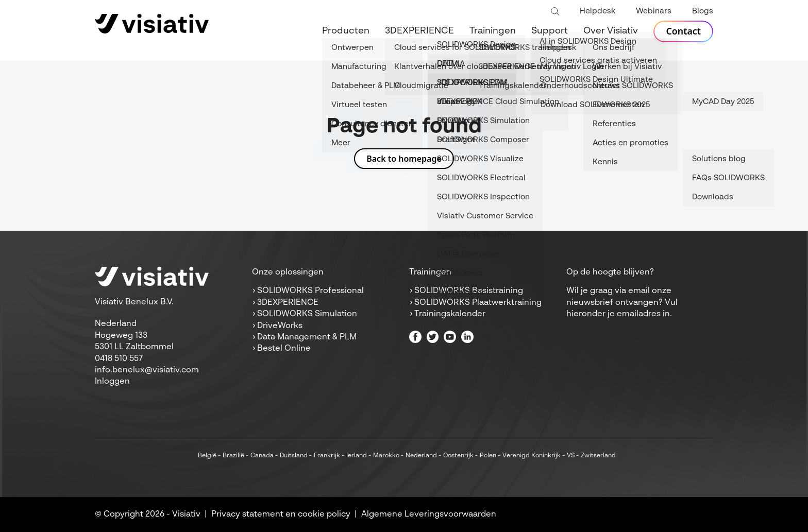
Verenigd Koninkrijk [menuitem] (532, 456)
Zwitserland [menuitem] (598, 456)
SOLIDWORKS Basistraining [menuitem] (469, 291)
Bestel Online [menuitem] (284, 349)
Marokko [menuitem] (386, 456)
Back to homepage (404, 159)
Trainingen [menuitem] (493, 31)
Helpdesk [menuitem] (597, 11)
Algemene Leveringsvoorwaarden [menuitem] (429, 514)
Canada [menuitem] (262, 456)
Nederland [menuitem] (421, 456)
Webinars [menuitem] (654, 11)
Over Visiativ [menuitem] (611, 31)
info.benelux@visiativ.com (147, 370)
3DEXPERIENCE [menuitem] (419, 31)
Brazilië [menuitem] (233, 456)
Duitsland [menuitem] (294, 456)
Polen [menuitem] (488, 456)
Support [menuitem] (550, 31)
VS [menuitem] (571, 456)
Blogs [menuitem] (703, 11)
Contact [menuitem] (683, 31)
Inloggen (112, 382)
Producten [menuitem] (346, 31)
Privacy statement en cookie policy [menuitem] (281, 514)
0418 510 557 (119, 359)
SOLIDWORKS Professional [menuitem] (310, 291)
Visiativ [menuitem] (186, 514)
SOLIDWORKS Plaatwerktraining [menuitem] (478, 303)
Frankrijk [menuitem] (327, 456)
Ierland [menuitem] (357, 456)
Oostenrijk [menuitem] (458, 456)
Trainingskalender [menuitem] (450, 314)
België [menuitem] (207, 456)
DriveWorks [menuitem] (280, 326)
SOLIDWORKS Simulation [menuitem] (307, 314)
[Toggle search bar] (555, 12)
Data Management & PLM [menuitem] (307, 337)
